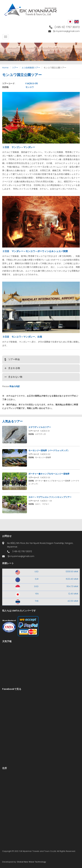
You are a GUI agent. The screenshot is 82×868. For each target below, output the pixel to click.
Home (5, 68)
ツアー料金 (14, 359)
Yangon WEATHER (41, 658)
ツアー (15, 68)
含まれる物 (14, 368)
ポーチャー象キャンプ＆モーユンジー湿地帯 (49, 474)
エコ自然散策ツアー (31, 68)
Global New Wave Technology (31, 862)
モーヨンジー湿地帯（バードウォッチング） (49, 450)
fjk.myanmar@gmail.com (66, 31)
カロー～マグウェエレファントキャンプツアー (50, 497)
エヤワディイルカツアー (40, 427)
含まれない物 (15, 377)
